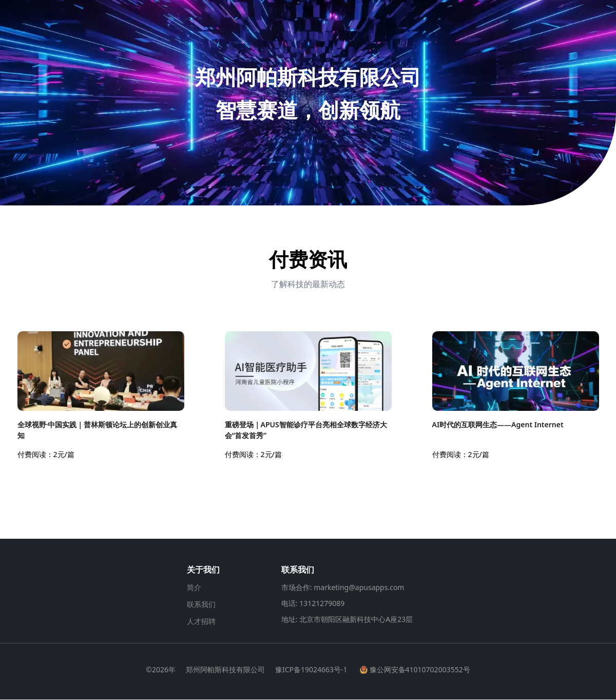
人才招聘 (201, 622)
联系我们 (201, 605)
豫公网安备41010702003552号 (415, 670)
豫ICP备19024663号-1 (311, 670)
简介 (194, 588)
